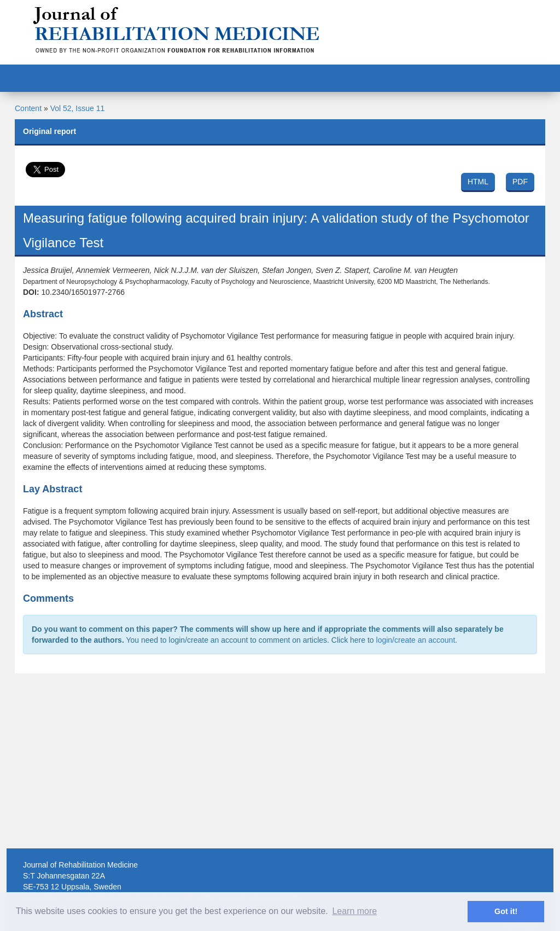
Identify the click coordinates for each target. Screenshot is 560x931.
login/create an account (416, 640)
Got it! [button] (506, 911)
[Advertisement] (280, 761)
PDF (520, 182)
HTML (478, 182)
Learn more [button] (354, 911)
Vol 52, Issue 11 (78, 108)
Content (28, 108)
